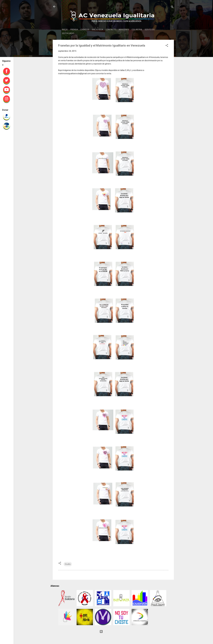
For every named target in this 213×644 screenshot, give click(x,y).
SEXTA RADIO (68, 33)
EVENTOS (85, 30)
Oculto (68, 564)
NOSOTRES (124, 30)
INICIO (65, 30)
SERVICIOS (150, 30)
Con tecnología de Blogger (113, 632)
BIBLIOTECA (97, 30)
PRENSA (74, 30)
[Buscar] (172, 7)
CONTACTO (111, 30)
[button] (167, 46)
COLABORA (137, 30)
